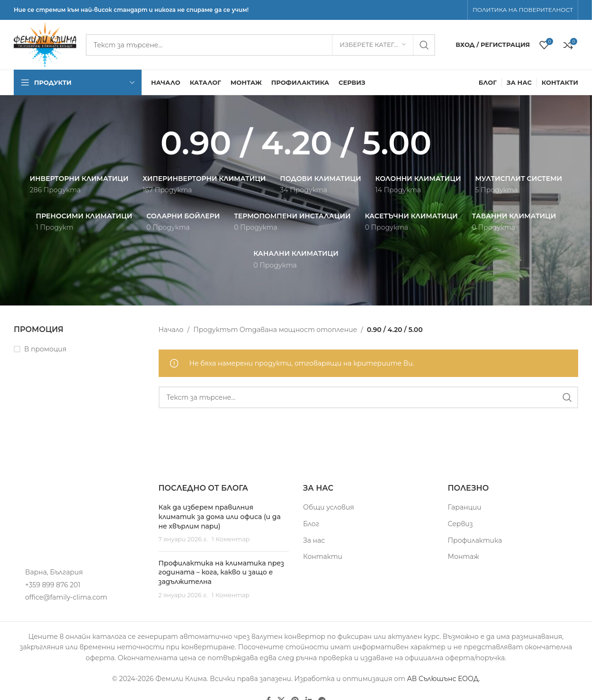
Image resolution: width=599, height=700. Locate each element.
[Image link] (66, 520)
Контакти (323, 556)
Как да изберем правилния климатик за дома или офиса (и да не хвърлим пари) (220, 516)
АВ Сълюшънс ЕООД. (443, 679)
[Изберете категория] (373, 45)
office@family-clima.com (66, 597)
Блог (311, 524)
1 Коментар (231, 539)
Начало (171, 330)
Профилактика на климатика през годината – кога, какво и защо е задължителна (222, 572)
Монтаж (464, 556)
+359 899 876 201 (53, 585)
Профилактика (475, 540)
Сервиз (460, 524)
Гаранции (465, 507)
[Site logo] (45, 44)
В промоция (45, 349)
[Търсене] (261, 45)
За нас (314, 540)
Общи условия (329, 507)
